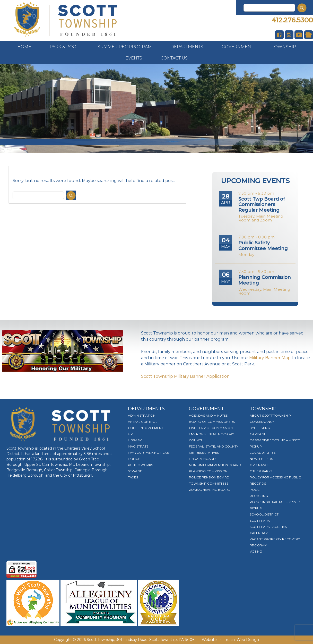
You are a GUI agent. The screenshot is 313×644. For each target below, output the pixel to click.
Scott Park (260, 521)
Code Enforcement (146, 428)
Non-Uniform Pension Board (215, 465)
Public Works (140, 465)
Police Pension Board (209, 477)
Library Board (202, 459)
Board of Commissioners (212, 422)
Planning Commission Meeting (265, 280)
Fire (131, 434)
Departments (187, 47)
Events (134, 58)
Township (284, 47)
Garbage (258, 434)
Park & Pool (64, 47)
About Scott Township (270, 415)
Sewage (135, 471)
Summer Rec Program (125, 47)
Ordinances (260, 465)
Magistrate (138, 446)
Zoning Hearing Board (210, 490)
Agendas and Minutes (208, 415)
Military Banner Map (270, 358)
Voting (256, 551)
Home (24, 47)
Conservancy (262, 422)
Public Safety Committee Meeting (263, 246)
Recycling (259, 496)
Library (135, 440)
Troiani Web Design (241, 640)
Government (237, 47)
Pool (255, 490)
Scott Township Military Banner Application (185, 376)
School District (264, 514)
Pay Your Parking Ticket (149, 453)
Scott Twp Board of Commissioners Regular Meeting (262, 205)
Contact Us (174, 58)
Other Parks (261, 471)
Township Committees (209, 483)
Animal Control (143, 422)
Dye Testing (260, 428)
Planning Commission (208, 471)
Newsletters (261, 459)
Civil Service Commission (211, 428)
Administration (142, 415)
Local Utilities (263, 453)
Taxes (133, 477)
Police (134, 459)
